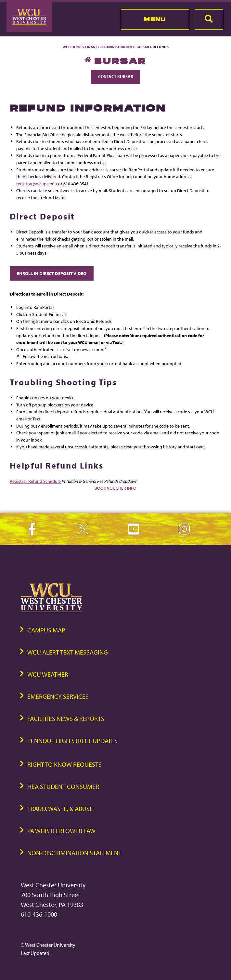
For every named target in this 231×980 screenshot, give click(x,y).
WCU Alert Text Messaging (68, 652)
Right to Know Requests (64, 764)
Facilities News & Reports (66, 718)
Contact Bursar (116, 76)
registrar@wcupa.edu (37, 184)
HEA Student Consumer (63, 786)
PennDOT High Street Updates (72, 741)
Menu (155, 19)
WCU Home (72, 47)
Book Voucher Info (115, 488)
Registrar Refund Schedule (35, 481)
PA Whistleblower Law (61, 831)
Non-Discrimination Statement (74, 853)
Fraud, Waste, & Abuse (60, 808)
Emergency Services (58, 696)
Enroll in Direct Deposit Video (52, 273)
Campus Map (46, 630)
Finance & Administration (109, 47)
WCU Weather (48, 674)
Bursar (142, 47)
